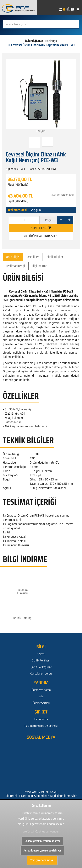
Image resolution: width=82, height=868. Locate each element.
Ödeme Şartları (41, 703)
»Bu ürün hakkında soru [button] (41, 236)
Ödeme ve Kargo (41, 690)
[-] (61, 220)
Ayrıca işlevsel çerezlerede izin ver (42, 851)
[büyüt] (41, 96)
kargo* (64, 195)
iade (41, 696)
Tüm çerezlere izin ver (42, 860)
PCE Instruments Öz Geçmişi (41, 726)
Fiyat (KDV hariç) (18, 185)
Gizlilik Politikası (41, 661)
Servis (41, 654)
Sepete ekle (41, 228)
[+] (69, 220)
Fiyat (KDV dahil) (18, 201)
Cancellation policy (41, 674)
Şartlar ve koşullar (41, 667)
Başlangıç (51, 41)
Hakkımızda (41, 719)
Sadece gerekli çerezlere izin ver (42, 841)
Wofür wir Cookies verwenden (41, 831)
